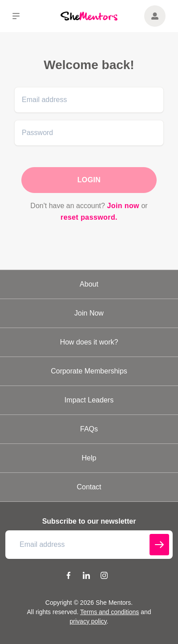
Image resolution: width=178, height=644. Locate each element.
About (89, 284)
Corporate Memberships (89, 371)
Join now (123, 206)
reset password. (89, 217)
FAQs (89, 429)
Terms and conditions (109, 612)
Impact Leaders (89, 400)
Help (89, 458)
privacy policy (88, 621)
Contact (89, 487)
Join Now (89, 313)
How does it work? (89, 342)
